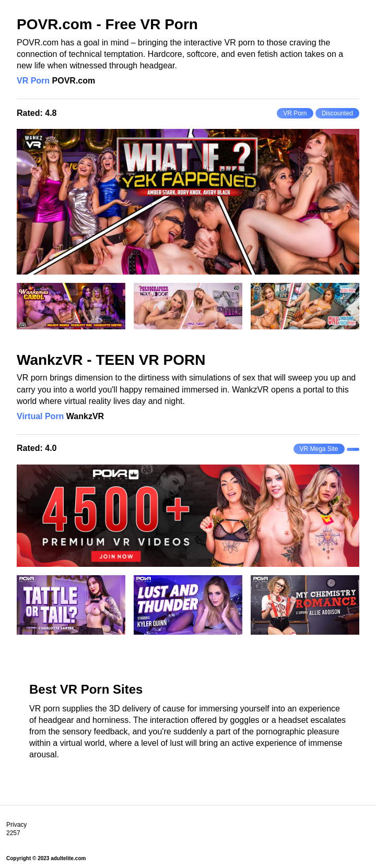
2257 (13, 833)
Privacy (16, 825)
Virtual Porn (40, 416)
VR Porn (33, 81)
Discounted (337, 113)
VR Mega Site (319, 449)
